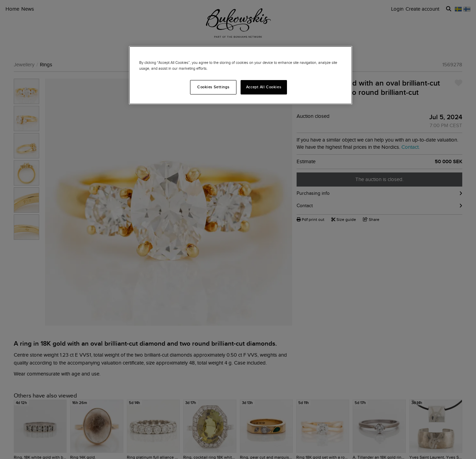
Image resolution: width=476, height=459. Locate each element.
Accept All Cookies (264, 87)
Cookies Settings (213, 87)
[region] (241, 75)
